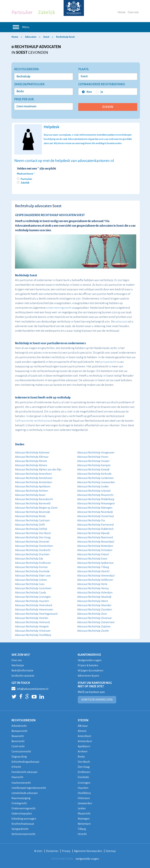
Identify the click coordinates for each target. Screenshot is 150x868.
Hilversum (84, 798)
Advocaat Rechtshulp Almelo (31, 461)
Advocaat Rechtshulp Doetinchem (34, 546)
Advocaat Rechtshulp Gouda (31, 593)
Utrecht (82, 834)
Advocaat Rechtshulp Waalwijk (94, 597)
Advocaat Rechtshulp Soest (92, 559)
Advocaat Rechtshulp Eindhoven (33, 563)
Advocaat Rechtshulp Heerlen (32, 618)
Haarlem (83, 788)
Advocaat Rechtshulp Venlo (92, 584)
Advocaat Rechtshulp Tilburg (93, 567)
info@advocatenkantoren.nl (30, 688)
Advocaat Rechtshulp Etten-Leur (33, 576)
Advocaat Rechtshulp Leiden (93, 487)
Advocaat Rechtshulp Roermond (95, 537)
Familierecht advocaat (25, 772)
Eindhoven (84, 772)
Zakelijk (47, 12)
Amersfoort (85, 736)
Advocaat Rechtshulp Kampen (94, 465)
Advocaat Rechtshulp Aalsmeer (32, 453)
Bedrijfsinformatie (23, 670)
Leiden (82, 808)
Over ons (133, 12)
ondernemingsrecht (59, 308)
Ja (99, 92)
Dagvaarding (19, 757)
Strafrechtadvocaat (23, 824)
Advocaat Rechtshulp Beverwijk (33, 512)
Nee (87, 92)
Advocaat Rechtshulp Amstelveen (34, 478)
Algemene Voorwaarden (88, 851)
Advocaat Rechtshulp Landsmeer (95, 478)
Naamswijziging (21, 798)
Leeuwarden (85, 803)
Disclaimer (52, 851)
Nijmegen (84, 819)
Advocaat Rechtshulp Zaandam (95, 610)
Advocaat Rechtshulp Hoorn (93, 457)
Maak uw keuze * (26, 174)
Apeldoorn (84, 746)
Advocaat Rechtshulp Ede (29, 559)
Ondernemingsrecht (24, 808)
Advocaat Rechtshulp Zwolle (93, 631)
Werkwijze (18, 665)
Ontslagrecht (20, 803)
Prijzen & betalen (88, 665)
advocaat (121, 322)
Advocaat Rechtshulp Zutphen (94, 627)
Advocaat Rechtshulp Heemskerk (34, 605)
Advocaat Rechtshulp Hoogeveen (96, 453)
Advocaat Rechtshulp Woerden (94, 605)
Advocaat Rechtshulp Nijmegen (95, 508)
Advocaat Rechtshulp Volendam (95, 593)
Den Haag (84, 767)
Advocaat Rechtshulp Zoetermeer (96, 622)
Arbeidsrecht (19, 726)
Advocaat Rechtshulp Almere (31, 465)
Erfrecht (16, 767)
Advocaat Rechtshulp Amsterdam (34, 482)
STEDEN (83, 720)
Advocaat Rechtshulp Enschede (32, 571)
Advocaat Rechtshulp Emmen (31, 567)
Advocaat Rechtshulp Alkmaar (32, 457)
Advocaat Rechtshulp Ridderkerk (95, 529)
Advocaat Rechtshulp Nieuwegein (96, 503)
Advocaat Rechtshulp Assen (30, 495)
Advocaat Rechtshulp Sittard (93, 554)
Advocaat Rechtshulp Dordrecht (33, 550)
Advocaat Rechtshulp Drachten (32, 554)
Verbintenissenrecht (24, 834)
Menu (20, 27)
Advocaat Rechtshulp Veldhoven (95, 580)
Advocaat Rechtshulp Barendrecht (34, 499)
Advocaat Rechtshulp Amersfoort (33, 474)
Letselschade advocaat (25, 793)
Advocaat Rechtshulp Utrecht (93, 571)
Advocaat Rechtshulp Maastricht (95, 495)
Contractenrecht (21, 751)
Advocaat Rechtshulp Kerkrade (94, 474)
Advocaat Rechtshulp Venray (93, 588)
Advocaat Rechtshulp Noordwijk (95, 512)
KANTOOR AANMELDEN (97, 700)
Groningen (84, 783)
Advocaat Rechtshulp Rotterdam (95, 546)
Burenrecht (18, 741)
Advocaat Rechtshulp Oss (91, 520)
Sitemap (112, 851)
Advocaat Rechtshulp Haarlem (32, 601)
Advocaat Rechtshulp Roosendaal (96, 542)
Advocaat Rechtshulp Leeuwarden (96, 482)
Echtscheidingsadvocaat (26, 762)
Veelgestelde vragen (90, 660)
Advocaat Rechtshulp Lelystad (94, 491)
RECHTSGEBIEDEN (23, 720)
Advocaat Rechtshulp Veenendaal (96, 576)
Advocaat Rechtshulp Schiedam (95, 550)
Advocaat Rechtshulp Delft (30, 525)
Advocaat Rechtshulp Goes (30, 584)
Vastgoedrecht (20, 829)
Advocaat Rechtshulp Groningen (33, 597)
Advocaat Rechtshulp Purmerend (95, 525)
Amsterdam (85, 741)
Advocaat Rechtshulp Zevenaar (95, 618)
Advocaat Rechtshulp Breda (30, 516)
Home (122, 12)
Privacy (66, 851)
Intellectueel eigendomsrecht (30, 788)
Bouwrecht (18, 736)
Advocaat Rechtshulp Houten (93, 461)
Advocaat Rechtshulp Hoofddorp (33, 635)
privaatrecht (108, 362)
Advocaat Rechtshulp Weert (93, 601)
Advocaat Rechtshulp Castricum (32, 520)
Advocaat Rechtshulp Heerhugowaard (36, 614)
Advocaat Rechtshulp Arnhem (32, 491)
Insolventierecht (21, 783)
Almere (82, 731)
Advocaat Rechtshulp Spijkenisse (95, 563)
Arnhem (83, 751)
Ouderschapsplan (22, 813)
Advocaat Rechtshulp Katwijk (93, 470)
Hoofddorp (85, 793)
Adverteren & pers (89, 676)
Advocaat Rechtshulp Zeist (92, 614)
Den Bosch (84, 762)
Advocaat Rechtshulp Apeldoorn (33, 487)
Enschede (83, 777)
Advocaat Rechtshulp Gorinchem (33, 588)
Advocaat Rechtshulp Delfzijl (31, 529)
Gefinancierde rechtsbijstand (34, 421)
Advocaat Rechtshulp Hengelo (32, 627)
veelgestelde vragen (87, 859)
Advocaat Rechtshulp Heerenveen (34, 610)
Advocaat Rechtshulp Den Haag (33, 537)
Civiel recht (18, 746)
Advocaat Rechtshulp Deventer (32, 542)
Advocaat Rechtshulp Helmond (32, 622)
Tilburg (82, 829)
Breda (81, 757)
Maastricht (84, 813)
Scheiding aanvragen (24, 819)
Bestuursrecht (20, 731)
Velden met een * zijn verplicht (36, 169)
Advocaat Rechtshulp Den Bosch (33, 533)
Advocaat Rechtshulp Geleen (31, 580)
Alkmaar (83, 726)
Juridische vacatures (24, 676)
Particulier (22, 12)
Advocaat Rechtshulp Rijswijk (93, 533)
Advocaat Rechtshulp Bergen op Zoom (36, 508)
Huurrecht (18, 777)
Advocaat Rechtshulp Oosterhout (95, 516)
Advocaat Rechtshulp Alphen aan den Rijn (38, 470)
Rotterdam (84, 824)
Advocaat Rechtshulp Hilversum (33, 631)
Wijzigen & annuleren (91, 670)
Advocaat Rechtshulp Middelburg (96, 499)
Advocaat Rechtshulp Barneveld (33, 503)
